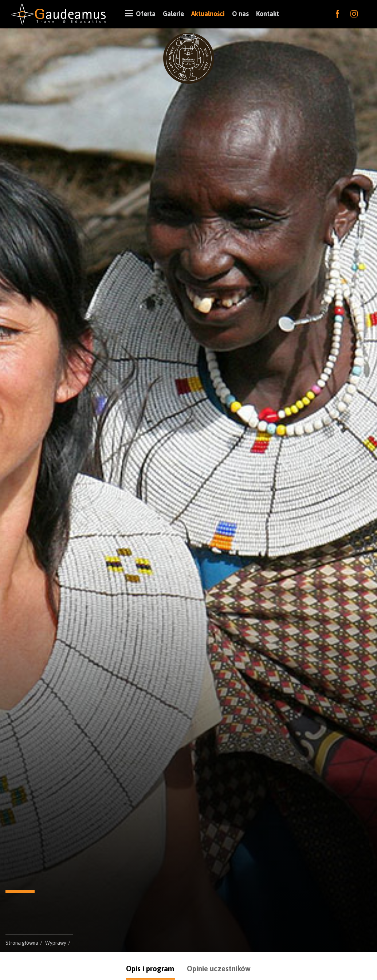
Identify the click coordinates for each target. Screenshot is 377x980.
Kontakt (268, 14)
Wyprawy (56, 943)
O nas (240, 14)
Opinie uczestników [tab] (219, 969)
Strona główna (22, 943)
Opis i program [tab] (150, 969)
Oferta (144, 13)
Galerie (173, 14)
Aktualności (208, 14)
